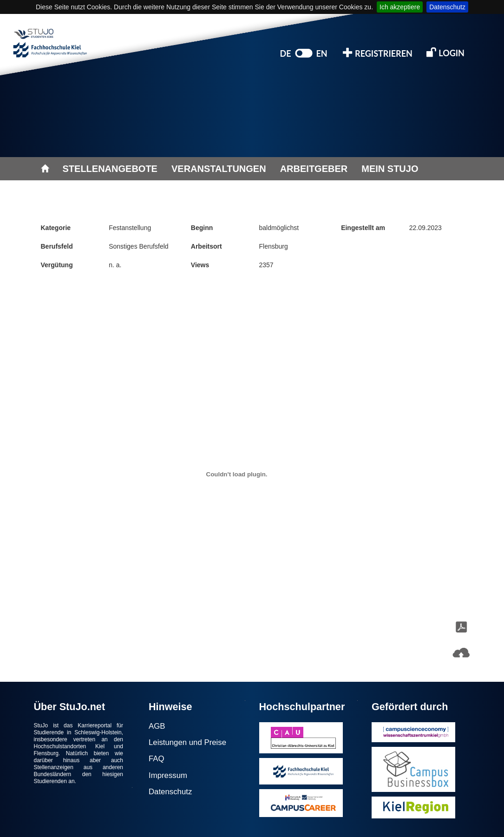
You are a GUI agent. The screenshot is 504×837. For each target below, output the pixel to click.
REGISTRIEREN (378, 53)
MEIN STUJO (390, 169)
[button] (461, 653)
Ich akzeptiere (400, 7)
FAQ (157, 759)
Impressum (168, 775)
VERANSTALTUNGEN (219, 169)
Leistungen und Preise (187, 742)
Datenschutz (447, 7)
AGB (157, 726)
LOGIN (445, 52)
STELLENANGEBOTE (110, 169)
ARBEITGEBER (314, 169)
